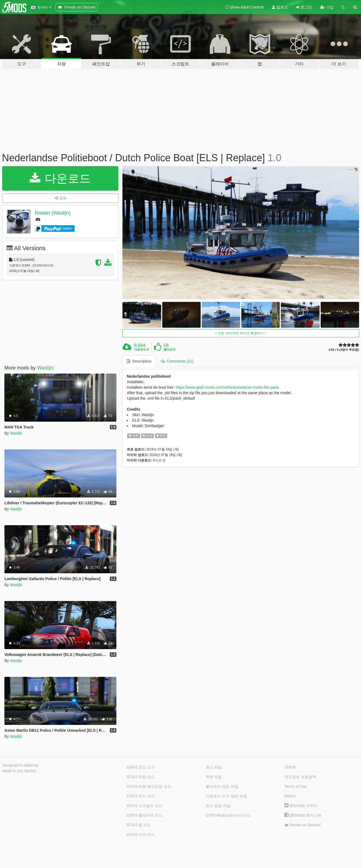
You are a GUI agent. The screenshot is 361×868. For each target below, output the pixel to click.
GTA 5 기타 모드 (141, 834)
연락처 (290, 767)
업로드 (280, 7)
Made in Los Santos (19, 771)
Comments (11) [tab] (177, 361)
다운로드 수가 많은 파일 (226, 796)
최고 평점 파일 (218, 806)
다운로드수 (142, 349)
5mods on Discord (303, 825)
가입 (327, 7)
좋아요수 (170, 349)
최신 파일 (214, 767)
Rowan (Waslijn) (53, 213)
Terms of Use (296, 786)
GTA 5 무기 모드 (141, 796)
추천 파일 (214, 777)
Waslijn (45, 368)
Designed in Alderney (20, 765)
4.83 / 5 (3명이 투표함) (344, 350)
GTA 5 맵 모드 (139, 825)
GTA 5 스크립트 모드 (144, 806)
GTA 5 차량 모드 (141, 777)
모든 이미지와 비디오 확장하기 (241, 333)
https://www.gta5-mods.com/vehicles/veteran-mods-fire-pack (227, 387)
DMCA (290, 796)
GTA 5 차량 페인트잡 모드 (149, 786)
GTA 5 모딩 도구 (141, 767)
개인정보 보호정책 (300, 777)
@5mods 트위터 (301, 806)
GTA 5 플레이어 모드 (144, 815)
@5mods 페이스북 (303, 815)
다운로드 (60, 178)
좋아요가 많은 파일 (222, 786)
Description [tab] (139, 361)
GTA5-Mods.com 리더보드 (228, 815)
